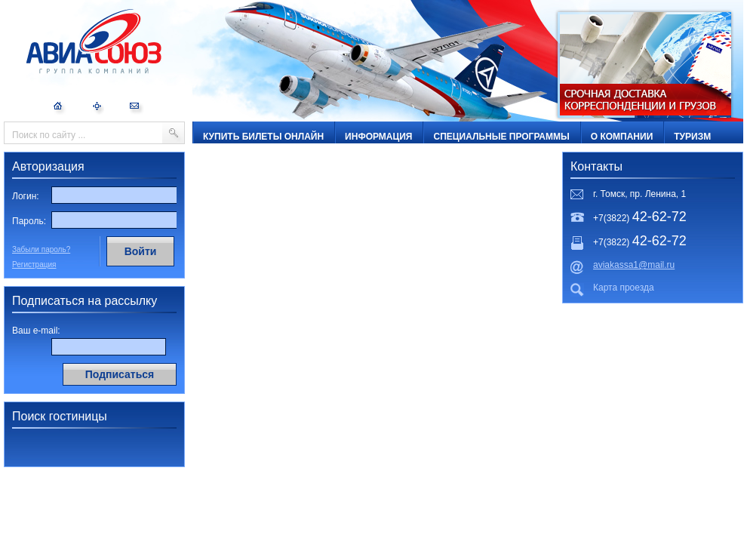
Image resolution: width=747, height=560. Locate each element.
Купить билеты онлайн (263, 137)
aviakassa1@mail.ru (634, 265)
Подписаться (120, 374)
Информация (378, 137)
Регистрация (34, 265)
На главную (60, 108)
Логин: (26, 196)
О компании (622, 137)
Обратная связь (137, 108)
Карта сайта (98, 108)
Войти (141, 251)
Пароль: (29, 221)
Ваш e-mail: (36, 331)
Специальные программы (501, 137)
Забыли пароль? (41, 249)
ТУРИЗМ (692, 137)
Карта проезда (624, 288)
